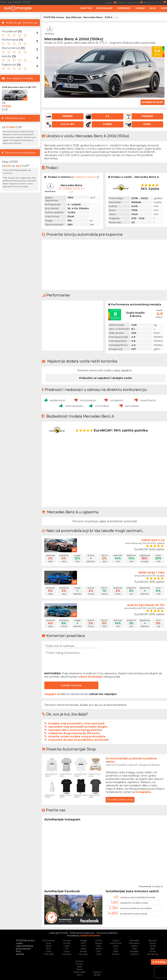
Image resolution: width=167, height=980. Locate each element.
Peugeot (134, 951)
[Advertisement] (20, 249)
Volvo (79, 975)
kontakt (27, 2)
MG (116, 949)
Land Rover (116, 943)
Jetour (99, 949)
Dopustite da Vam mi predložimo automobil (78, 740)
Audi (49, 943)
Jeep (99, 946)
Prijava (112, 2)
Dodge (83, 940)
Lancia (116, 940)
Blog (153, 8)
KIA (99, 951)
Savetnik (86, 8)
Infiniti (99, 940)
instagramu (143, 792)
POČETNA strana (54, 17)
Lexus (116, 946)
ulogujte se (52, 694)
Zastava (97, 972)
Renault (153, 940)
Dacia (67, 951)
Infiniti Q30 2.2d (153, 540)
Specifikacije (104, 8)
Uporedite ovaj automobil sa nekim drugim (78, 727)
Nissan (134, 946)
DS (67, 949)
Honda (83, 951)
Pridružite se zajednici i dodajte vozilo (106, 378)
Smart (153, 951)
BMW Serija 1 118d (152, 572)
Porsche (134, 954)
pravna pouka (15, 2)
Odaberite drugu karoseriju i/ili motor (74, 733)
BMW (49, 946)
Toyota (79, 969)
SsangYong (153, 954)
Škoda (97, 975)
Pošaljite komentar (71, 685)
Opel (134, 949)
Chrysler (67, 940)
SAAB (153, 946)
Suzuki (79, 964)
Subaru (79, 961)
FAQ (18, 951)
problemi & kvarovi (85, 177)
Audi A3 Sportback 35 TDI (146, 605)
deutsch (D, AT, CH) (155, 2)
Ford (83, 946)
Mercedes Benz (93, 17)
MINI (116, 951)
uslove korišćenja (90, 677)
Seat (153, 949)
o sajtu (3, 2)
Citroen (67, 943)
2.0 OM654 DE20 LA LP (72, 190)
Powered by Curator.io (151, 886)
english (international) (131, 2)
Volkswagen (79, 972)
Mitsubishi (134, 943)
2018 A (108, 17)
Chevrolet (48, 954)
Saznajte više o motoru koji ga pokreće (75, 730)
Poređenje (124, 8)
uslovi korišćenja (25, 946)
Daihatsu (67, 954)
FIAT (83, 943)
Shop (164, 8)
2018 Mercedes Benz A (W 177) (19, 87)
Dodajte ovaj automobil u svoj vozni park (76, 723)
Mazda (116, 954)
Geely (83, 949)
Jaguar (99, 943)
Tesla (79, 966)
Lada (99, 954)
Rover (153, 943)
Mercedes (134, 940)
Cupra (67, 946)
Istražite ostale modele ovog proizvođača (77, 736)
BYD (49, 949)
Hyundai (83, 954)
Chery (49, 951)
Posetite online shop (120, 800)
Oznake (140, 8)
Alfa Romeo (48, 940)
